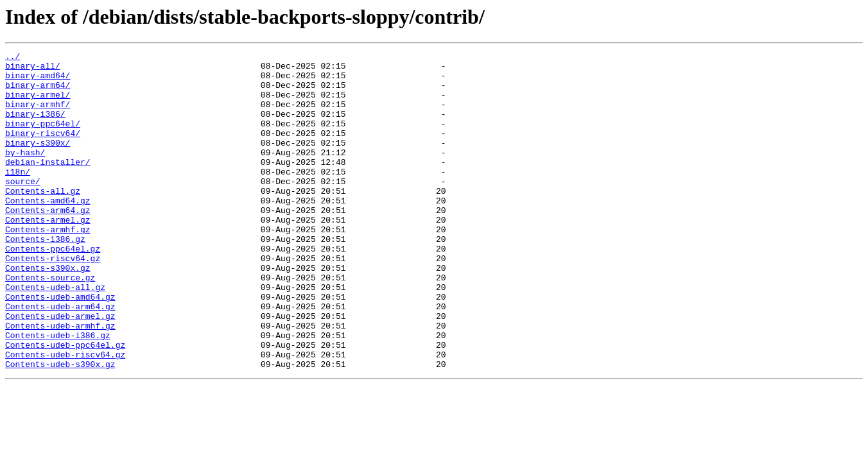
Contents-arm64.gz (48, 243)
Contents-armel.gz (48, 254)
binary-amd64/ (38, 81)
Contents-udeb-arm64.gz (60, 358)
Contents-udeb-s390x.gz (60, 427)
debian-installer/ (48, 185)
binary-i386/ (35, 127)
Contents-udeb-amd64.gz (60, 346)
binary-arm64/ (38, 92)
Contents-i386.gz (45, 277)
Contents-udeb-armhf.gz (60, 381)
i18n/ (18, 196)
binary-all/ (33, 69)
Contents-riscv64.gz (53, 300)
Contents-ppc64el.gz (53, 289)
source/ (23, 208)
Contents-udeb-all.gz (55, 335)
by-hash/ (25, 173)
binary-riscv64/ (43, 150)
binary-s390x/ (38, 162)
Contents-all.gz (43, 219)
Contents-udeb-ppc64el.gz (65, 404)
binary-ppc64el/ (43, 139)
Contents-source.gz (50, 323)
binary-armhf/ (38, 116)
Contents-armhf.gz (48, 266)
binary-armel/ (38, 104)
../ (13, 58)
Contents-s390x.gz (48, 312)
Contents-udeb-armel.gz (60, 370)
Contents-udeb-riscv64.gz (65, 416)
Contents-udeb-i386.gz (58, 393)
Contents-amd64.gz (48, 231)
